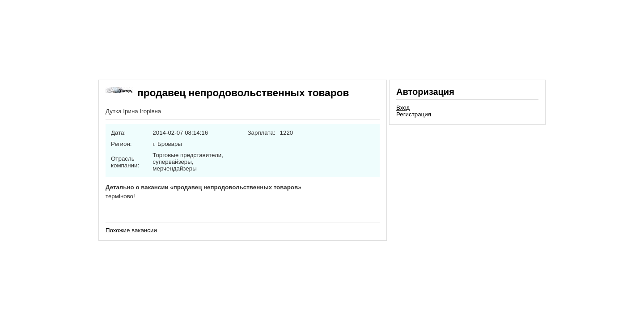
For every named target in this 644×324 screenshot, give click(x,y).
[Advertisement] (467, 190)
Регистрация (414, 114)
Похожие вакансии (131, 230)
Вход (403, 108)
